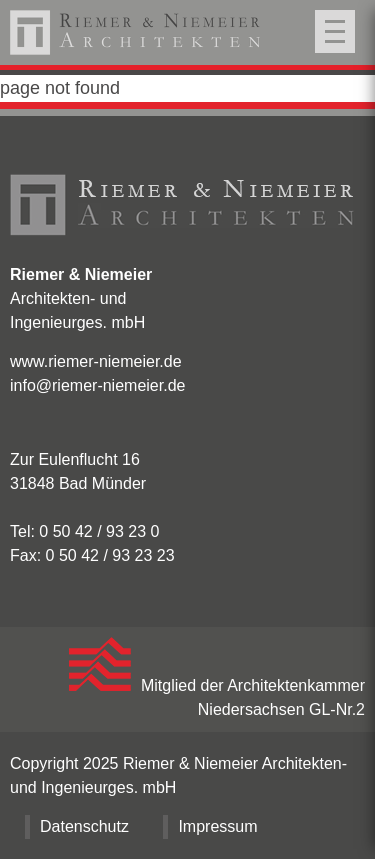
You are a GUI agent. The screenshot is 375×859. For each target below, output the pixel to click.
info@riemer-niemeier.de (97, 385)
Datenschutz (84, 826)
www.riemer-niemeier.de (96, 361)
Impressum (217, 826)
